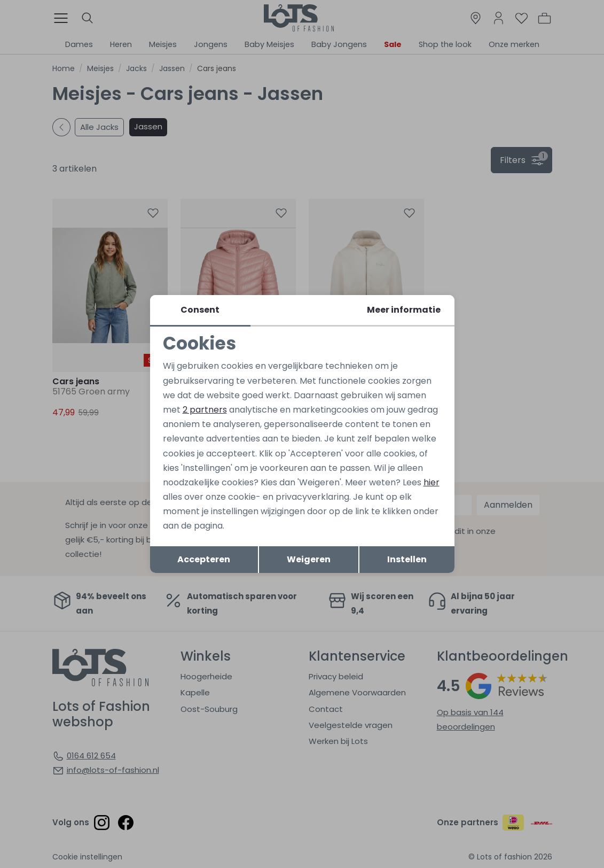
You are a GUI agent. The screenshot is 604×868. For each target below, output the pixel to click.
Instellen (407, 559)
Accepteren (204, 559)
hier (432, 482)
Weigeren (309, 559)
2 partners (205, 410)
